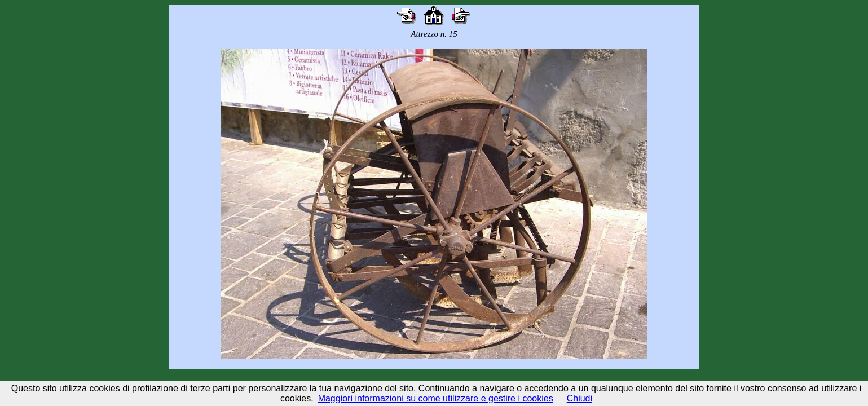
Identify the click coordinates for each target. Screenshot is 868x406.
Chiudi (580, 398)
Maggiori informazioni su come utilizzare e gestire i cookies (436, 398)
